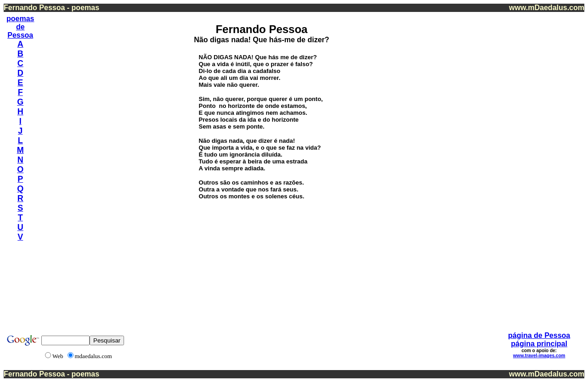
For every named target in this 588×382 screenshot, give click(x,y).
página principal (539, 344)
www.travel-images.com (539, 356)
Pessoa (20, 35)
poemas (20, 19)
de (20, 27)
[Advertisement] (546, 151)
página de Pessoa (539, 335)
